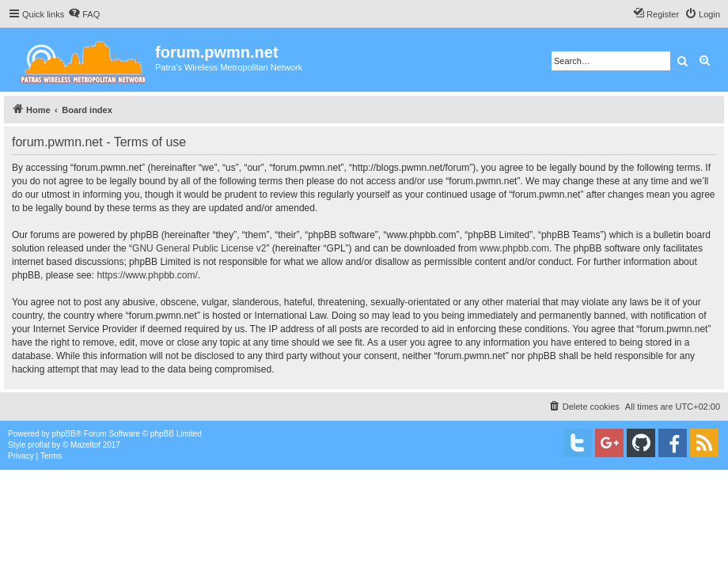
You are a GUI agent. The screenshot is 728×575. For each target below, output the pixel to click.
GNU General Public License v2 (199, 248)
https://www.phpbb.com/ (147, 275)
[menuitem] (84, 14)
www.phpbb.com (514, 248)
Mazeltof (85, 445)
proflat (39, 445)
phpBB (64, 434)
